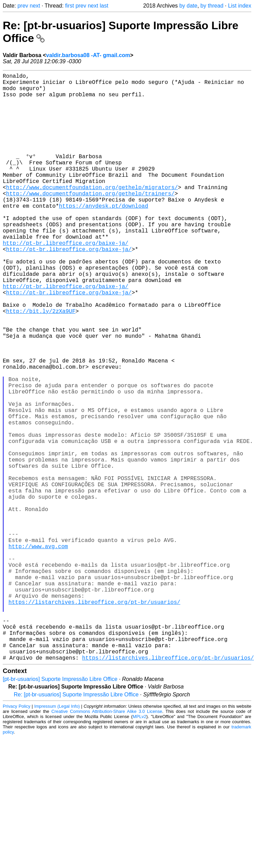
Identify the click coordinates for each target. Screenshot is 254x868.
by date (188, 6)
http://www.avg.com (38, 652)
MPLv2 (139, 847)
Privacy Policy (17, 837)
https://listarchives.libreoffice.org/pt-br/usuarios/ (94, 720)
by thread (212, 6)
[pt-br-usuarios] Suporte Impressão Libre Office (60, 810)
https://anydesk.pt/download (103, 236)
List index (240, 6)
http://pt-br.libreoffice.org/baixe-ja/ (66, 281)
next (35, 6)
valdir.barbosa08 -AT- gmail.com (88, 55)
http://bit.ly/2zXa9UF (41, 365)
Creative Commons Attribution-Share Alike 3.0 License (107, 842)
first (70, 6)
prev (23, 6)
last (104, 6)
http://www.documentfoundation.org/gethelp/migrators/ (92, 213)
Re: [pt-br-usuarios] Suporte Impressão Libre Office (76, 825)
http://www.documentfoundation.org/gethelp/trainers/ (91, 221)
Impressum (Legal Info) (57, 837)
